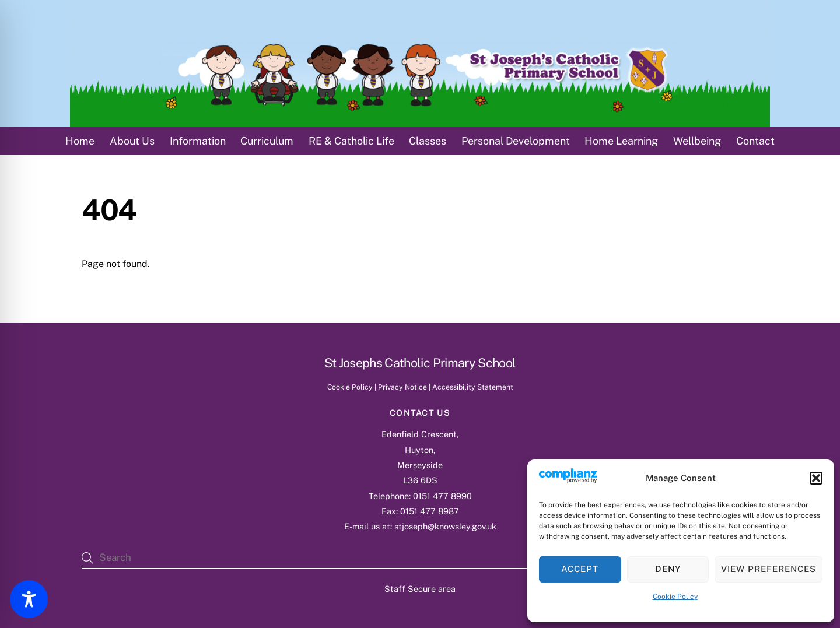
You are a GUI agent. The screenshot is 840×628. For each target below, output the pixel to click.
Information (198, 141)
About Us (132, 141)
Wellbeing (697, 141)
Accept (580, 569)
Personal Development (516, 141)
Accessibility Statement (473, 387)
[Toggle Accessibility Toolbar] (29, 599)
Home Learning (621, 141)
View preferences (769, 569)
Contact (755, 141)
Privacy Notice (402, 387)
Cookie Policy (675, 597)
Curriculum (267, 141)
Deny (668, 569)
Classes (428, 141)
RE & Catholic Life (351, 141)
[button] (816, 478)
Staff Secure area (420, 589)
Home (80, 141)
